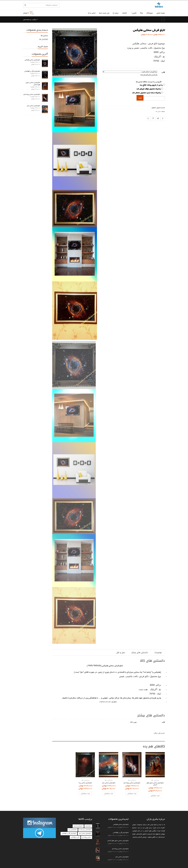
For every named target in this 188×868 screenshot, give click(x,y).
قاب (163, 72)
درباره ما (116, 13)
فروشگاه (150, 13)
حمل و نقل (121, 652)
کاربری (134, 13)
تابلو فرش (88, 826)
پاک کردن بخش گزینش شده (149, 75)
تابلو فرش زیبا (73, 830)
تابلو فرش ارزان (78, 826)
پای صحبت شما (104, 13)
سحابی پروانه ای (87, 837)
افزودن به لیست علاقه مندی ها (149, 82)
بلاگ (141, 13)
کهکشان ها (44, 39)
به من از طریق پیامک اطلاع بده (151, 85)
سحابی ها (158, 112)
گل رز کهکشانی (75, 837)
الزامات (124, 13)
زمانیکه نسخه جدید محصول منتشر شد (146, 93)
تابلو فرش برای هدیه (85, 830)
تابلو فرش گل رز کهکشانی (69, 834)
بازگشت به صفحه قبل (30, 20)
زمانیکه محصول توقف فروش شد (149, 89)
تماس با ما (92, 13)
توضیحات (158, 652)
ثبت (140, 98)
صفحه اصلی (161, 13)
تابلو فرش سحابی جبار (85, 834)
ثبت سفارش (155, 796)
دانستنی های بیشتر (140, 652)
